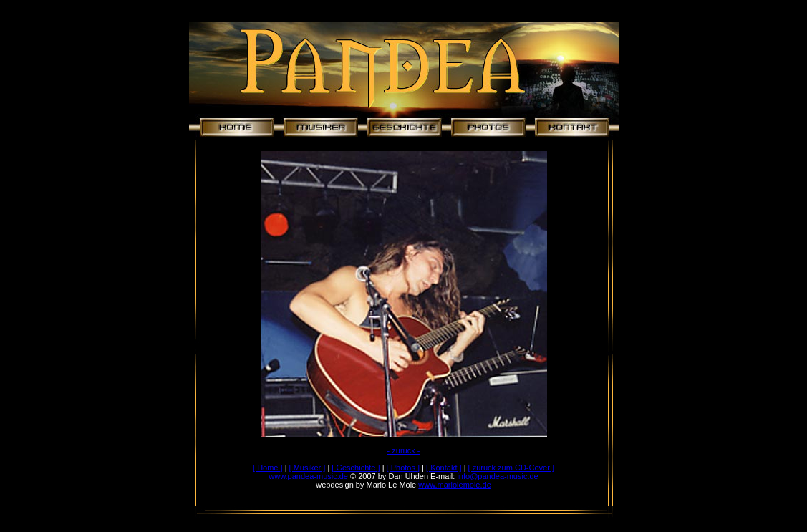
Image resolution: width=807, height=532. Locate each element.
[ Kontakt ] (444, 468)
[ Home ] (268, 468)
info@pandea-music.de (497, 476)
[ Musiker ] (308, 468)
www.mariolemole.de (454, 485)
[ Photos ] (403, 468)
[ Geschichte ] (356, 468)
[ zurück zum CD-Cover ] (511, 468)
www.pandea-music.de (308, 476)
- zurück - (404, 450)
